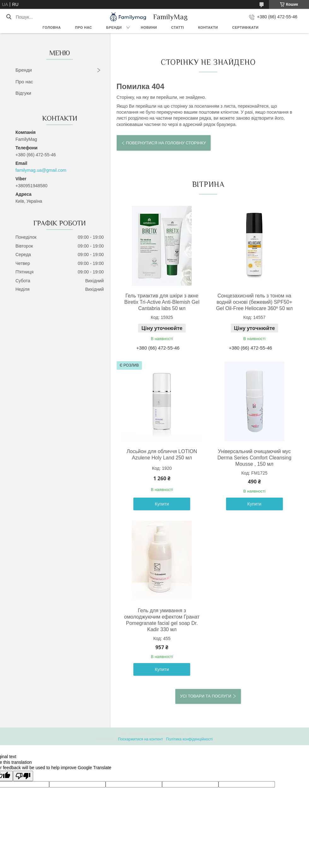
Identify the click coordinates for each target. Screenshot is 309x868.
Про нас (84, 27)
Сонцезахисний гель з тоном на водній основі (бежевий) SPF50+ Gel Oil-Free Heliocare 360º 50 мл (254, 302)
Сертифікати (245, 27)
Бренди (114, 27)
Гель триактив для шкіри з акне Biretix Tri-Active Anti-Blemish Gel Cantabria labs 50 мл (162, 302)
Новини (149, 27)
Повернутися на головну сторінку (166, 143)
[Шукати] (9, 17)
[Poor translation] (23, 776)
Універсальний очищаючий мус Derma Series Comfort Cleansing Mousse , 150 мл (254, 458)
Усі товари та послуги (206, 696)
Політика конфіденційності (189, 739)
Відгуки (23, 93)
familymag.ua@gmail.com (41, 170)
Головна (52, 27)
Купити (162, 504)
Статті (178, 27)
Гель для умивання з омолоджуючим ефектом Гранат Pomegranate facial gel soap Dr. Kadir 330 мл (162, 620)
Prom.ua (184, 733)
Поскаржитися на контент (140, 739)
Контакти (208, 27)
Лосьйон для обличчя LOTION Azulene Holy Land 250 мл (162, 455)
